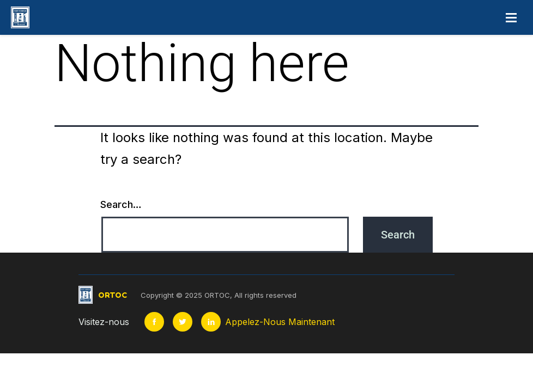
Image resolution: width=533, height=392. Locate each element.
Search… (121, 204)
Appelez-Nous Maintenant (280, 322)
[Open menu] (511, 17)
